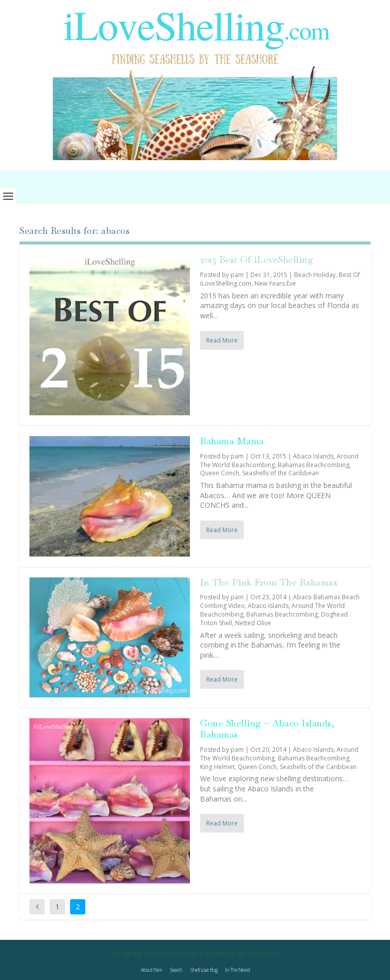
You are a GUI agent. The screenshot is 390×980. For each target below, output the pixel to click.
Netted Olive (253, 623)
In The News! (237, 970)
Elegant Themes (175, 954)
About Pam (151, 970)
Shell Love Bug (204, 970)
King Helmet (217, 767)
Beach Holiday (315, 275)
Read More (222, 340)
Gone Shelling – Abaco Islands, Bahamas (267, 729)
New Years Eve (275, 283)
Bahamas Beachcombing (314, 465)
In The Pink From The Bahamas (269, 582)
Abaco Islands (313, 456)
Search (176, 970)
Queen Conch (220, 473)
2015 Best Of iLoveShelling (257, 259)
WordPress (263, 954)
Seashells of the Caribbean (281, 473)
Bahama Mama (232, 441)
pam (237, 275)
